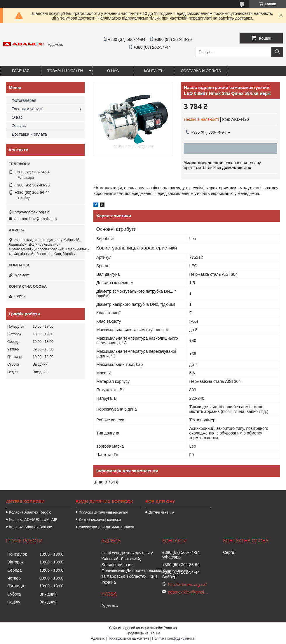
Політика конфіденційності (174, 638)
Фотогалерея (24, 100)
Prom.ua (170, 628)
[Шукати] (277, 52)
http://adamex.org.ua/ (33, 212)
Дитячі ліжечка (161, 512)
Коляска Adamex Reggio (30, 512)
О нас (113, 71)
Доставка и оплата (201, 71)
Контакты (154, 71)
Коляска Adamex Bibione (30, 527)
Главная (21, 71)
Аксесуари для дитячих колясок (107, 527)
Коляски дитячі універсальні (103, 512)
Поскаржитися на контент (128, 638)
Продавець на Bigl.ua (143, 633)
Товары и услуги (65, 71)
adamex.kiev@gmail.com (35, 219)
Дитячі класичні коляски (100, 520)
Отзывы (19, 126)
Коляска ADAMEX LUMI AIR (33, 520)
